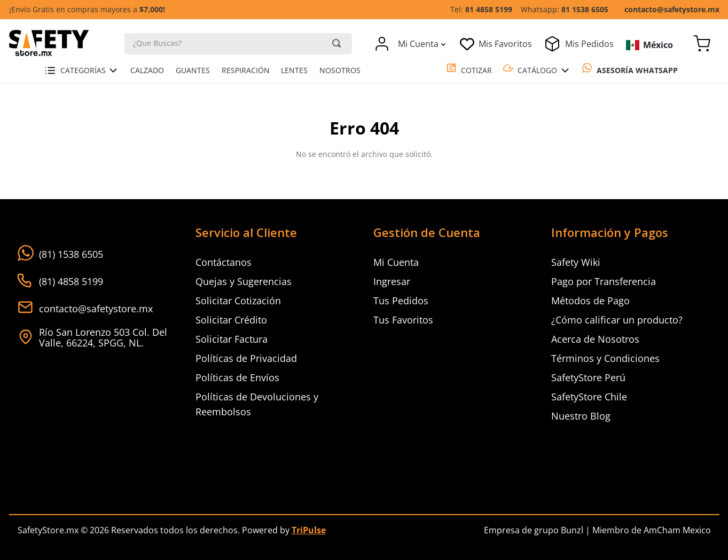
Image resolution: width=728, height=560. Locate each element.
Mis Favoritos (505, 44)
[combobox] (238, 43)
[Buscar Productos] (336, 43)
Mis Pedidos (589, 44)
